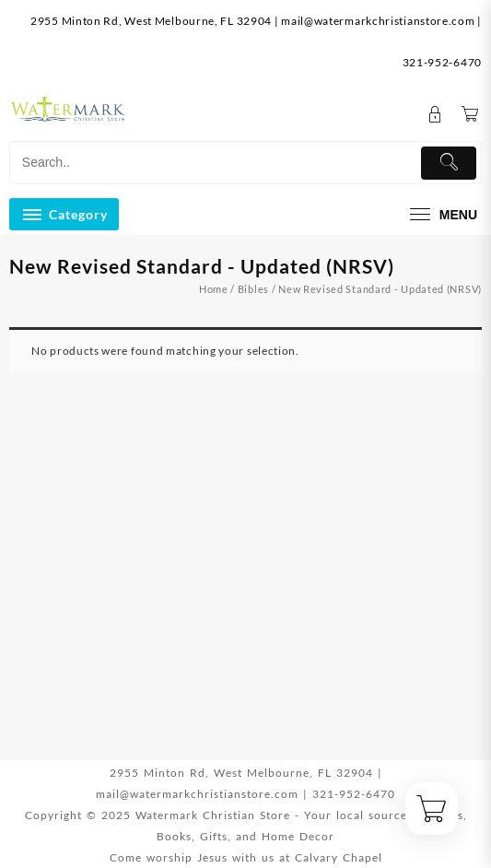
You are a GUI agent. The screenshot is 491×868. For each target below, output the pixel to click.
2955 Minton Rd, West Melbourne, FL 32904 (151, 21)
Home (214, 289)
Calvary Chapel (339, 857)
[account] (435, 115)
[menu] (441, 214)
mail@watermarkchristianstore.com (378, 21)
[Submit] (449, 163)
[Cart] (470, 115)
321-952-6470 (442, 62)
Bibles (253, 289)
